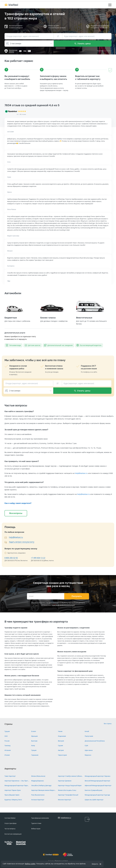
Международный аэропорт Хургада (97, 795)
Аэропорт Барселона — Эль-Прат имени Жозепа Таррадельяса (17, 781)
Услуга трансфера (10, 823)
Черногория (62, 755)
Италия (7, 755)
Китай (87, 731)
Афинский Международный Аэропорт (98, 785)
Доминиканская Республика (95, 741)
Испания (8, 750)
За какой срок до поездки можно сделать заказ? (26, 430)
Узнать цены (83, 43)
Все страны (108, 724)
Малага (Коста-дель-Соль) (67, 790)
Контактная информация (13, 834)
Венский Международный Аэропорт (97, 781)
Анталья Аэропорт (38, 800)
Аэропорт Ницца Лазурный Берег (70, 785)
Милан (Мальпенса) (38, 776)
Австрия (61, 750)
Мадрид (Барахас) (37, 781)
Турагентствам (36, 823)
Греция (34, 750)
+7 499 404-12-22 (38, 558)
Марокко (88, 755)
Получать (77, 596)
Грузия (60, 745)
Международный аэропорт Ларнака (97, 776)
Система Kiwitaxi (10, 818)
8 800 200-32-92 (11, 558)
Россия (7, 741)
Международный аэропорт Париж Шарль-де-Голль (17, 785)
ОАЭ (6, 736)
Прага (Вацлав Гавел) (12, 795)
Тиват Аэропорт (10, 776)
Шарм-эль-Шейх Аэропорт (94, 800)
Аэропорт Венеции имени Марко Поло (44, 790)
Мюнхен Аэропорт (65, 800)
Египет (34, 731)
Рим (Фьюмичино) (38, 795)
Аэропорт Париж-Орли (13, 790)
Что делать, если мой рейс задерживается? (24, 482)
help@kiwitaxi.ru (81, 473)
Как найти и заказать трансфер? (19, 411)
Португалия (89, 736)
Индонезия (62, 736)
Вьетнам (34, 741)
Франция (34, 736)
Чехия (60, 731)
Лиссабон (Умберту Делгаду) (41, 785)
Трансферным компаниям (40, 818)
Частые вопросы (10, 829)
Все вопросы (16, 513)
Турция (7, 731)
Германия (35, 755)
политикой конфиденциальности (63, 605)
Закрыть (95, 864)
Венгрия (61, 741)
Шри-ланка (89, 750)
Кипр (33, 745)
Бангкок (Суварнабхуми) (93, 790)
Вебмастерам (36, 829)
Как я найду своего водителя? (18, 503)
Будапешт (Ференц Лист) (13, 800)
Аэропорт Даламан (65, 781)
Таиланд (7, 745)
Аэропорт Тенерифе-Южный (68, 795)
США (86, 745)
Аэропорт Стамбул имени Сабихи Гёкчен (71, 776)
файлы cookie (30, 864)
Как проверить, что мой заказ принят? (22, 461)
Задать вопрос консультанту (22, 542)
